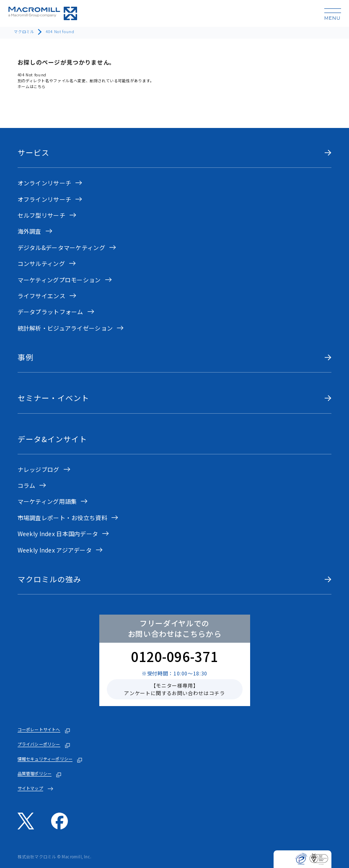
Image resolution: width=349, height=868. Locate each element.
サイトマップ (30, 788)
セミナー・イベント (54, 398)
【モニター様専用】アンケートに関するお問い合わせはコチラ (174, 689)
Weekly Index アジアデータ (55, 550)
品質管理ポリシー (35, 774)
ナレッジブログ (39, 469)
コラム (27, 485)
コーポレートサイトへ (39, 730)
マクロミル (24, 31)
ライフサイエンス (41, 296)
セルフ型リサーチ (41, 215)
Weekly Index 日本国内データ (58, 534)
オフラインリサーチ (45, 199)
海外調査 (30, 231)
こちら (40, 86)
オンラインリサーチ (45, 183)
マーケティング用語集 (47, 501)
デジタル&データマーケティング (61, 248)
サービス (34, 152)
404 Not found (60, 31)
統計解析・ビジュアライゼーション (65, 328)
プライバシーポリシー (39, 744)
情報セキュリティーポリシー (45, 759)
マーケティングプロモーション (59, 280)
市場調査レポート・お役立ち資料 (62, 518)
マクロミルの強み (50, 579)
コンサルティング (41, 263)
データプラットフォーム (50, 312)
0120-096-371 (175, 656)
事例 (26, 357)
